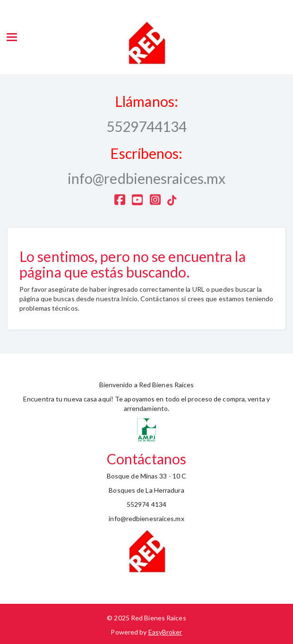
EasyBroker (165, 632)
